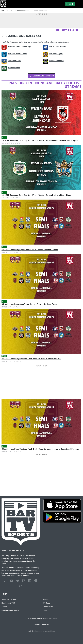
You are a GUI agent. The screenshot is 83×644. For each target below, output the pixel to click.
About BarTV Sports (10, 599)
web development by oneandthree (41, 631)
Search (4, 607)
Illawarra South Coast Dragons (21, 47)
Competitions (19, 10)
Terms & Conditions (41, 625)
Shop (45, 610)
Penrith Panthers (56, 61)
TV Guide (47, 603)
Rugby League (69, 30)
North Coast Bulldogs (58, 47)
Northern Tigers (56, 54)
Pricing (46, 599)
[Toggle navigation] (79, 4)
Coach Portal (48, 607)
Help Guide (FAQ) (8, 603)
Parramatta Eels (15, 61)
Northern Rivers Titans (17, 54)
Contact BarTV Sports (10, 610)
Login (70, 4)
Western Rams (14, 68)
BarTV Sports (7, 10)
